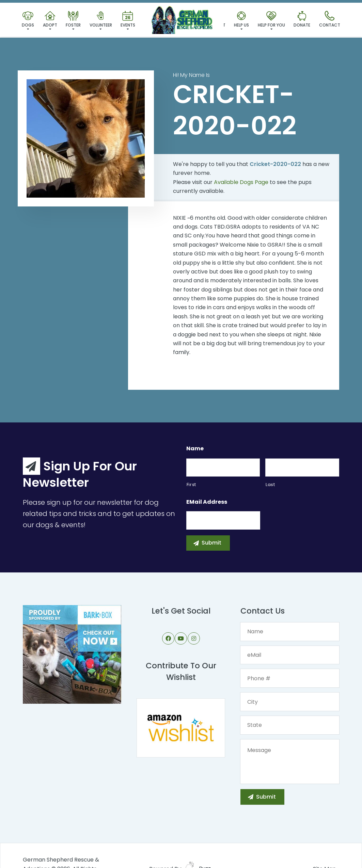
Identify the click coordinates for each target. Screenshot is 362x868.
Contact (330, 19)
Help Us (241, 19)
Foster (73, 19)
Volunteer (101, 19)
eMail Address (207, 502)
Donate (302, 19)
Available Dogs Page (241, 182)
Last (270, 485)
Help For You (271, 19)
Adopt (50, 19)
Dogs (28, 19)
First (191, 485)
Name (195, 449)
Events (128, 19)
